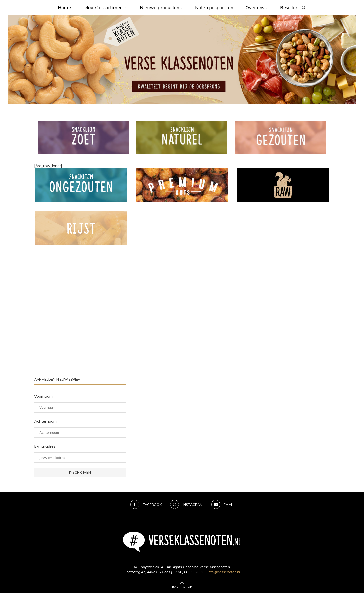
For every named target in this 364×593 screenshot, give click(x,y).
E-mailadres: (45, 446)
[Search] (304, 8)
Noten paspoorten (214, 7)
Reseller (289, 7)
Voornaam (43, 396)
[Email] (223, 505)
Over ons (255, 7)
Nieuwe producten (160, 7)
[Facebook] (146, 505)
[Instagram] (187, 505)
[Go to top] (182, 586)
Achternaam (45, 421)
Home (64, 7)
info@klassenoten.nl (224, 572)
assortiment (104, 7)
